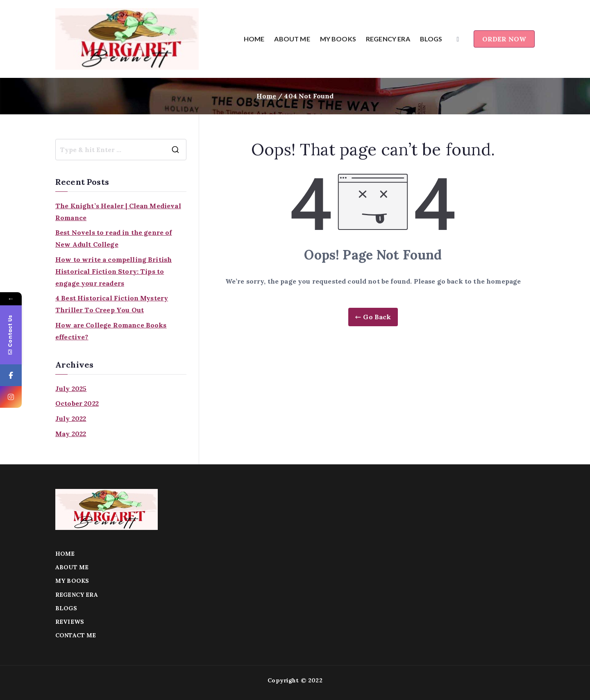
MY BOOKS (338, 39)
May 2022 (71, 434)
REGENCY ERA (388, 39)
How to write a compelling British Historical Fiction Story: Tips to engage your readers (113, 271)
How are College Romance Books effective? (111, 331)
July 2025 (71, 389)
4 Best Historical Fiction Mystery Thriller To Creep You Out (112, 304)
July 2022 (71, 418)
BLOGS (431, 39)
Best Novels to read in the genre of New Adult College (114, 238)
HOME (254, 39)
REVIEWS (70, 622)
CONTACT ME (76, 635)
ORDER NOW (504, 39)
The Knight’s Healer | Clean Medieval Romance (118, 212)
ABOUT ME (292, 39)
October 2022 (77, 403)
